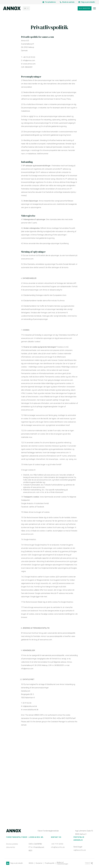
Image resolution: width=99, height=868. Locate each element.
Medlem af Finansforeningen (63, 863)
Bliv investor (85, 8)
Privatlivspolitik (50, 863)
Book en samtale (67, 2)
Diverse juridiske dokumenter (12, 846)
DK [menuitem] (25, 8)
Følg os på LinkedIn (87, 2)
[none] (26, 8)
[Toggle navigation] (95, 8)
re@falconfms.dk (80, 850)
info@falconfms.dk (58, 847)
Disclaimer (39, 863)
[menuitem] (26, 8)
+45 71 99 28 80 (57, 844)
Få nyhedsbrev (49, 2)
